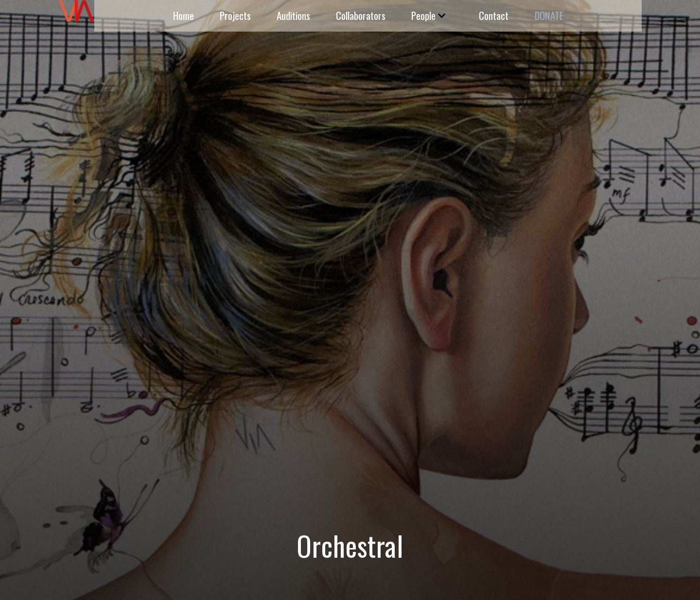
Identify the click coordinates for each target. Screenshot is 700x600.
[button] (427, 16)
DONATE (549, 15)
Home (184, 15)
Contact (494, 15)
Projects (235, 15)
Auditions (293, 15)
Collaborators (361, 15)
